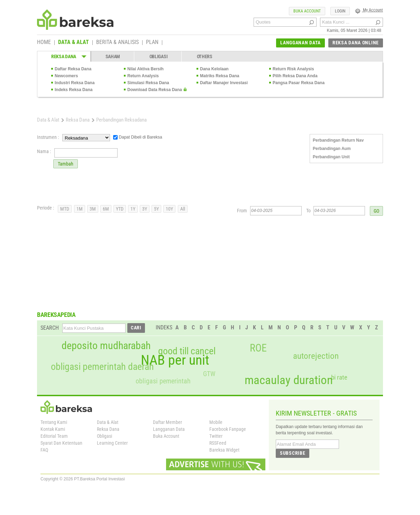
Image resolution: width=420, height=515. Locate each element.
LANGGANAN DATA (300, 43)
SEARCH (50, 328)
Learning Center (112, 443)
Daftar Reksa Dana (73, 69)
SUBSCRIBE (293, 453)
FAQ (44, 450)
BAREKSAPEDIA (56, 315)
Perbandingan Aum (332, 149)
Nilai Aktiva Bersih (145, 69)
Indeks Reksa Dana (74, 90)
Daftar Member (167, 422)
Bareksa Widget (224, 450)
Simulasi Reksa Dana (148, 83)
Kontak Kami (53, 429)
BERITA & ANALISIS (117, 43)
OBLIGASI (159, 56)
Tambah (66, 164)
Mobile (216, 422)
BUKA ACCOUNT (307, 11)
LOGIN (340, 11)
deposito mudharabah (106, 346)
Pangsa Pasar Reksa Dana (299, 83)
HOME (44, 43)
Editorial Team (54, 436)
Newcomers (66, 76)
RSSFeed (218, 443)
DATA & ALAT (74, 43)
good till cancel (187, 351)
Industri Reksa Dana (75, 83)
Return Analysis (143, 76)
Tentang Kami (54, 422)
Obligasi (104, 436)
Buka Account (166, 436)
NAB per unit (175, 360)
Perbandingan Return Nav (338, 140)
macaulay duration (289, 380)
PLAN (152, 43)
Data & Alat (48, 120)
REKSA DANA (64, 56)
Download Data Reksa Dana (155, 90)
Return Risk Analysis (293, 69)
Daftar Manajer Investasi (224, 83)
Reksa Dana (78, 120)
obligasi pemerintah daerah (102, 367)
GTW (209, 374)
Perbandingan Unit (331, 157)
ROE (258, 348)
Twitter (216, 436)
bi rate (339, 377)
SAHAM (113, 56)
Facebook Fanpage (228, 429)
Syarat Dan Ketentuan (61, 443)
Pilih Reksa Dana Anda (295, 76)
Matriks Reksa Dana (220, 76)
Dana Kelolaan (214, 69)
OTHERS (205, 56)
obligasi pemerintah (163, 381)
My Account (369, 10)
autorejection (316, 356)
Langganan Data (169, 429)
